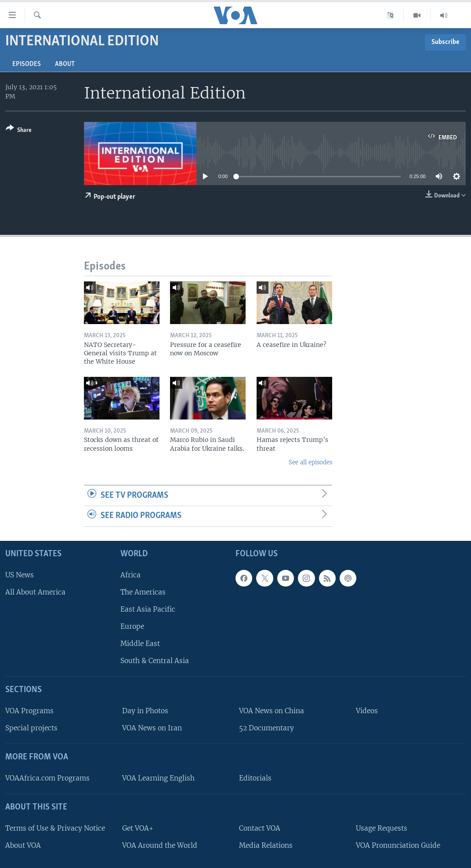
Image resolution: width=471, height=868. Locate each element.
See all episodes (310, 462)
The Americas (143, 592)
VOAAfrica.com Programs (47, 778)
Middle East (140, 644)
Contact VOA (260, 828)
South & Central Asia (155, 661)
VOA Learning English (158, 778)
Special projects (31, 728)
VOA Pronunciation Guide (398, 845)
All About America (35, 592)
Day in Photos (145, 711)
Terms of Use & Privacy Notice (55, 828)
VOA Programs (29, 711)
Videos (367, 711)
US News (20, 575)
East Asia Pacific (148, 609)
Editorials (255, 778)
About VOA (23, 845)
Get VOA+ (138, 828)
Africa (130, 575)
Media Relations (266, 845)
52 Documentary (266, 728)
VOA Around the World (160, 845)
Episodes (27, 64)
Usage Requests (382, 828)
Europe (132, 626)
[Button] (19, 131)
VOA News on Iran (152, 728)
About (65, 64)
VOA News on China (272, 711)
